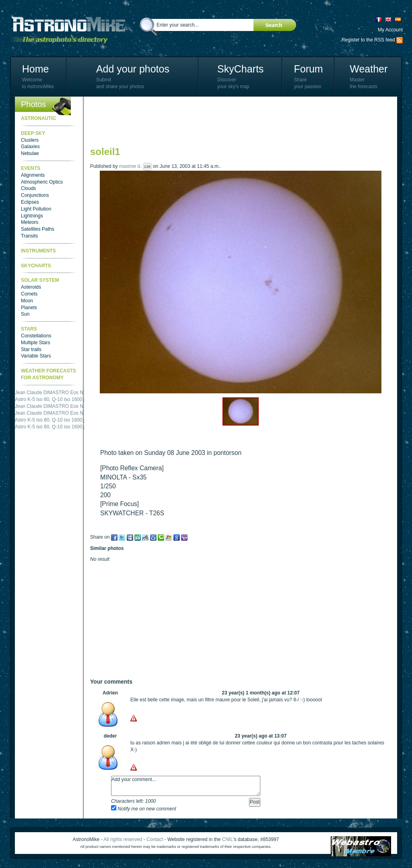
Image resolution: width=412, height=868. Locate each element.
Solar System (40, 280)
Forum (308, 69)
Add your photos (133, 69)
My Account (390, 30)
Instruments (38, 251)
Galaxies (30, 147)
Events (31, 168)
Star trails (31, 349)
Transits (29, 236)
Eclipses (30, 202)
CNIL (228, 839)
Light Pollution (36, 209)
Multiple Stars (36, 343)
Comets (29, 294)
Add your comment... (186, 786)
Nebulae (30, 153)
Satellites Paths (38, 229)
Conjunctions (35, 195)
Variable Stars (36, 356)
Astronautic (38, 118)
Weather (369, 69)
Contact (155, 839)
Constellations (36, 336)
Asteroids (31, 287)
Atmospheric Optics (42, 182)
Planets (29, 308)
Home (36, 69)
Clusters (30, 140)
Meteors (30, 222)
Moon (27, 301)
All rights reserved (123, 839)
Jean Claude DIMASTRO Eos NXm (53, 393)
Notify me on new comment (144, 809)
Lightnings (32, 216)
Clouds (28, 188)
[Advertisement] (237, 121)
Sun (25, 314)
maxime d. (130, 166)
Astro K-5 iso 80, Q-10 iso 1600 (48, 399)
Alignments (33, 175)
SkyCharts (240, 69)
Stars (29, 329)
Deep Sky (33, 133)
